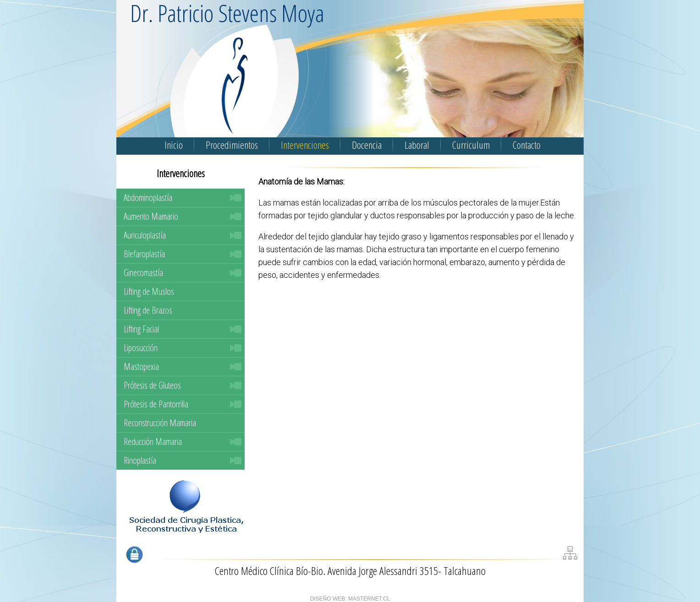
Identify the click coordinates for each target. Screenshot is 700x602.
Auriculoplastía (145, 235)
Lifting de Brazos (148, 310)
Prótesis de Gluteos (152, 385)
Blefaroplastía (144, 254)
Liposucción (141, 348)
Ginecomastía (143, 273)
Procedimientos (232, 145)
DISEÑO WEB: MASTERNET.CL (350, 599)
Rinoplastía (140, 460)
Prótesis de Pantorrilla (156, 404)
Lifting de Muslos (149, 291)
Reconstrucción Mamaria (160, 423)
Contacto (527, 145)
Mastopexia (141, 366)
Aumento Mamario (151, 216)
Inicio (174, 145)
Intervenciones (305, 145)
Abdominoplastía (148, 198)
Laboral (417, 145)
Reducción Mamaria (153, 442)
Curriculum (471, 145)
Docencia (367, 145)
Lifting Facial (141, 329)
